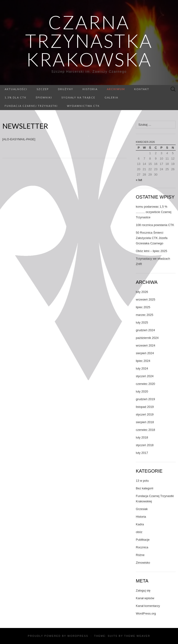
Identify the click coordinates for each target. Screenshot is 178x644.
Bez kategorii (145, 488)
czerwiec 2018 (145, 430)
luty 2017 (142, 453)
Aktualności (16, 89)
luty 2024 (142, 368)
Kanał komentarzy (148, 606)
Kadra (140, 524)
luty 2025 (142, 322)
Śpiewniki (44, 97)
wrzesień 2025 (146, 299)
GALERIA (111, 97)
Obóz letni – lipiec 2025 (151, 251)
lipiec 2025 (143, 307)
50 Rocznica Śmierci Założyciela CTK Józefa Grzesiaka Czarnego (152, 238)
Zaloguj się (143, 590)
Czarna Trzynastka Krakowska (89, 41)
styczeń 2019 (145, 414)
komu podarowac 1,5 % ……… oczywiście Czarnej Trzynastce (154, 212)
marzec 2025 (145, 315)
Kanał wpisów (145, 598)
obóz (139, 532)
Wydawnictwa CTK (83, 106)
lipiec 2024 (143, 361)
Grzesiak (142, 509)
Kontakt (142, 89)
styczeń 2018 (145, 445)
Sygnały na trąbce (78, 97)
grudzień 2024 (145, 330)
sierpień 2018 (145, 422)
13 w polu (142, 481)
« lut (139, 180)
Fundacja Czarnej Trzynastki (31, 106)
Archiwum (116, 89)
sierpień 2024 (145, 353)
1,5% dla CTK (16, 97)
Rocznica (142, 547)
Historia (90, 89)
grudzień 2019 (145, 399)
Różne (140, 555)
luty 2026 (142, 292)
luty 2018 (142, 437)
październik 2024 (147, 338)
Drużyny (66, 89)
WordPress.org (146, 613)
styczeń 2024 (145, 376)
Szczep (43, 89)
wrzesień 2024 (146, 345)
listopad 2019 (145, 407)
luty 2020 (142, 391)
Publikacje (143, 540)
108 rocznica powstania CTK (155, 225)
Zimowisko (143, 563)
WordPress (78, 636)
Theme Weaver (137, 636)
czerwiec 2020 (145, 384)
